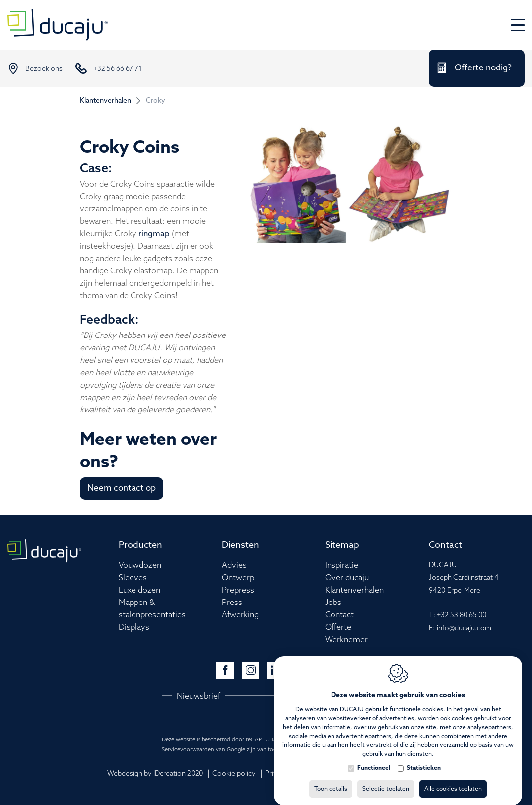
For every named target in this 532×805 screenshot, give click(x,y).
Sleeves (133, 578)
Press (232, 603)
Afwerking (240, 615)
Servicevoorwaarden (188, 750)
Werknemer (346, 640)
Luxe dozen (139, 590)
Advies (234, 566)
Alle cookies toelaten (453, 779)
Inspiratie (342, 566)
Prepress (238, 590)
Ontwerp (238, 578)
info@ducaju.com (464, 629)
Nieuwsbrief (199, 697)
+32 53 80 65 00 (462, 616)
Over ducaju (347, 578)
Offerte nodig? (483, 68)
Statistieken (424, 758)
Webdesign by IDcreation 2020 (155, 774)
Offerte (338, 628)
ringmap (154, 234)
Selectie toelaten (386, 779)
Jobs (333, 603)
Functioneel (374, 758)
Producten (140, 545)
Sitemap (342, 545)
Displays (134, 628)
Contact (339, 615)
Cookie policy (234, 774)
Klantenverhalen (105, 101)
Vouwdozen (140, 566)
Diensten (240, 545)
